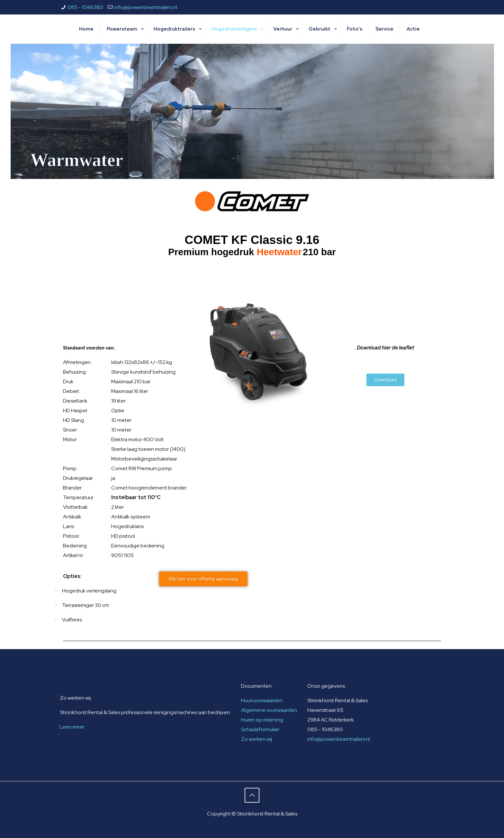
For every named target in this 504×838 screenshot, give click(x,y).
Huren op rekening (262, 720)
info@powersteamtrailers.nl (146, 7)
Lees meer (72, 727)
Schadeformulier (260, 729)
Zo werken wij (256, 739)
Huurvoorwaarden (262, 700)
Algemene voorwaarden (269, 710)
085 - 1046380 (85, 7)
